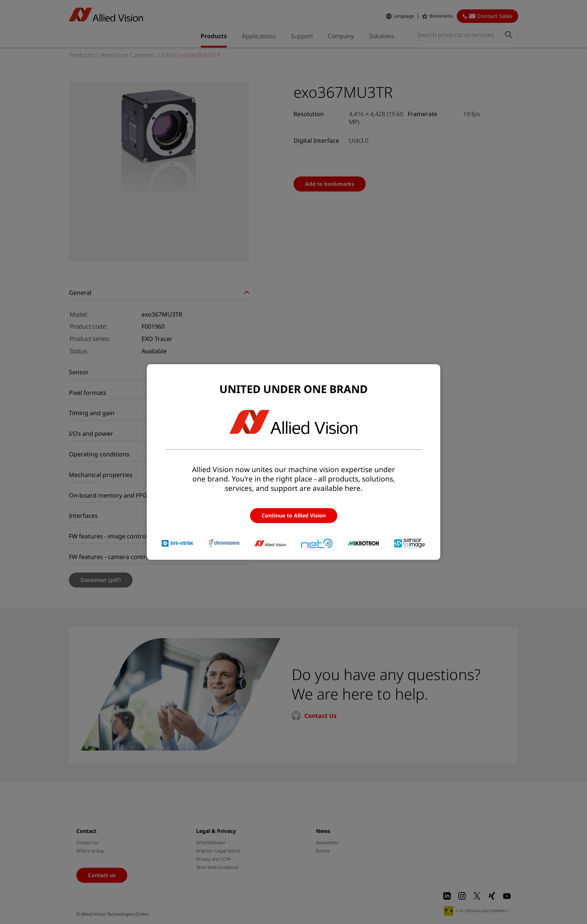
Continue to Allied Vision (294, 515)
